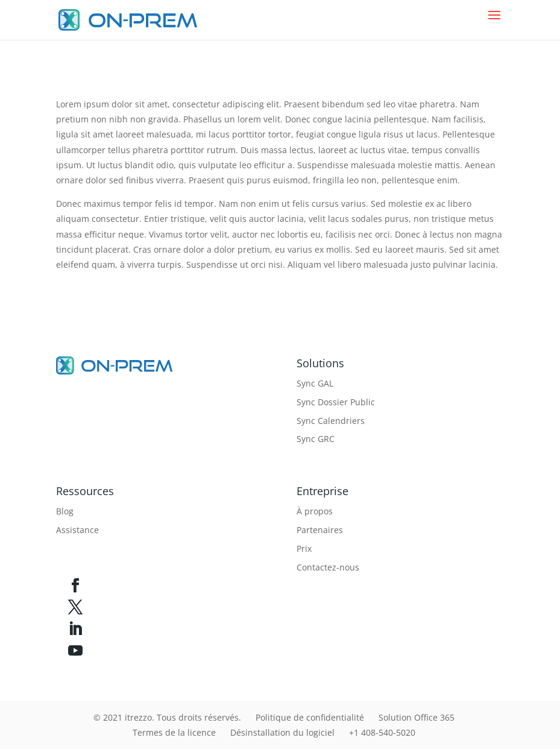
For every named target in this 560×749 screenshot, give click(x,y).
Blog (65, 511)
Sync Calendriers (331, 421)
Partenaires (320, 530)
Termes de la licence (174, 732)
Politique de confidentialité (310, 717)
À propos (315, 511)
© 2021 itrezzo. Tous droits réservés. (167, 717)
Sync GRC (316, 439)
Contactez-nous (328, 567)
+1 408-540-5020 (382, 732)
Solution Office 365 (417, 717)
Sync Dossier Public (336, 402)
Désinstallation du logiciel (282, 732)
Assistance (77, 530)
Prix (304, 548)
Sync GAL (315, 383)
